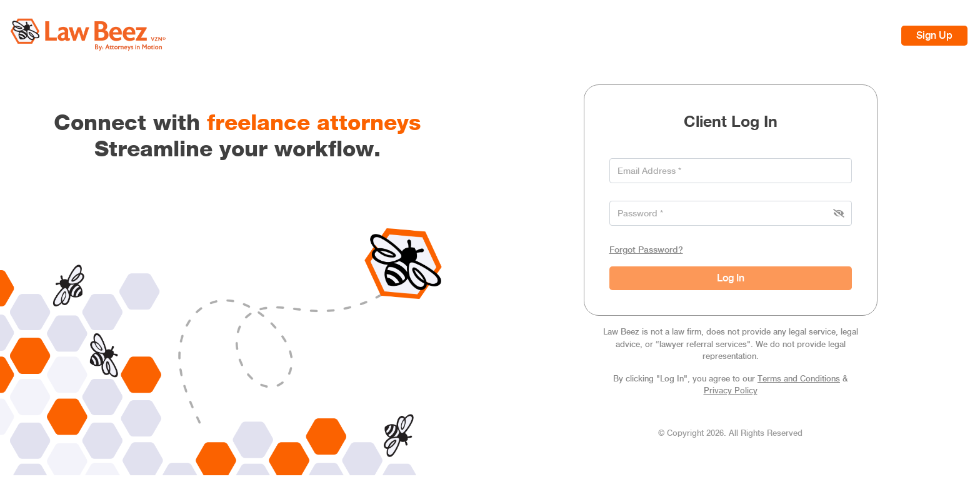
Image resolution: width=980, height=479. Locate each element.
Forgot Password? (646, 250)
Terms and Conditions (799, 379)
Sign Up (934, 35)
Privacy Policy (731, 391)
